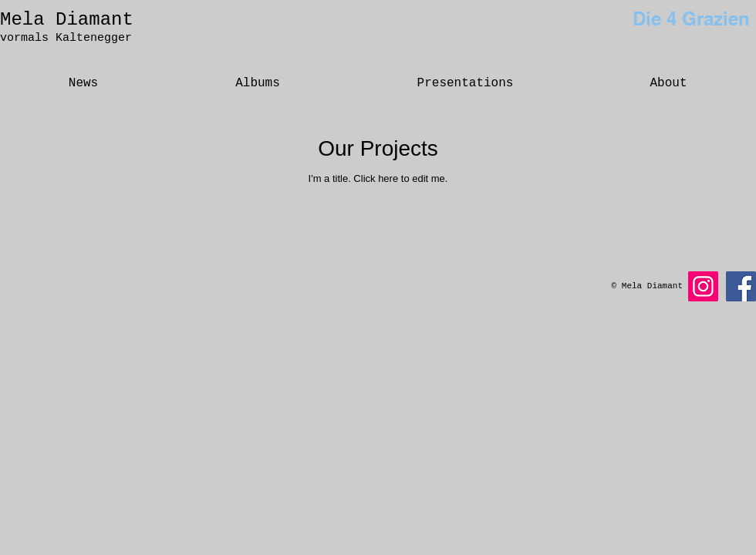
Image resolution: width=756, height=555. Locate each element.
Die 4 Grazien (691, 18)
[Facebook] (741, 286)
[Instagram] (703, 286)
